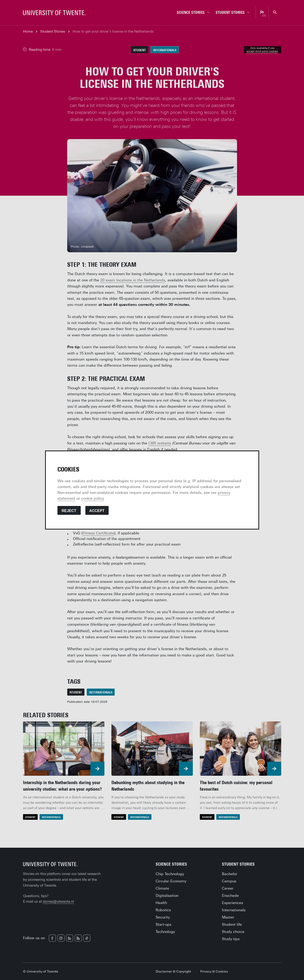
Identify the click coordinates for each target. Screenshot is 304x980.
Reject (69, 511)
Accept (97, 511)
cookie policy (92, 498)
